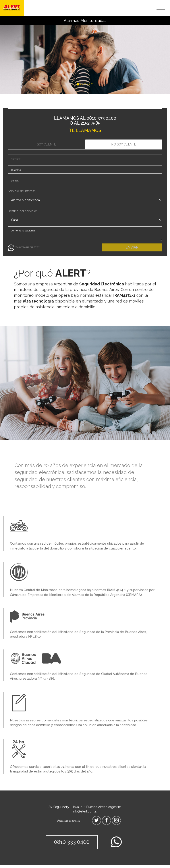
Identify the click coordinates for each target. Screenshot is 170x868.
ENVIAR (132, 250)
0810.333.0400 (101, 118)
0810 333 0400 (71, 845)
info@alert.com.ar (85, 814)
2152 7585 (90, 123)
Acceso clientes (69, 824)
